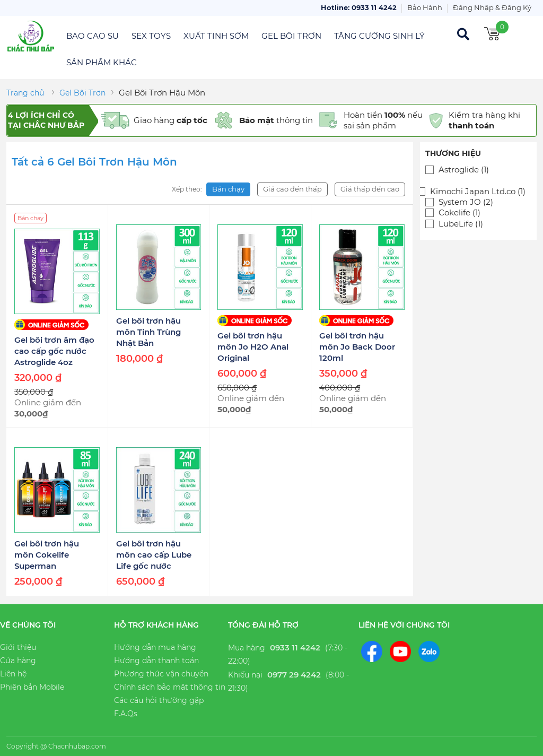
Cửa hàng (18, 661)
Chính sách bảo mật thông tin (170, 687)
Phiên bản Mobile (32, 687)
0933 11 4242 (295, 648)
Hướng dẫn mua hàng (155, 647)
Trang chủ (25, 93)
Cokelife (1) (459, 213)
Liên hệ (13, 674)
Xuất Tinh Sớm (216, 36)
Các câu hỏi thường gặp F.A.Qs (159, 707)
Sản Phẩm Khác (102, 62)
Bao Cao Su (93, 36)
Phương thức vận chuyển (161, 674)
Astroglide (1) (464, 170)
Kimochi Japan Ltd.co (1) (478, 192)
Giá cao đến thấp (292, 189)
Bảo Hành (425, 7)
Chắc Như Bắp (30, 36)
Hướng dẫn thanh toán (156, 661)
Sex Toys (151, 36)
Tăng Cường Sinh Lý (379, 36)
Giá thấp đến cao (370, 189)
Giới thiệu (18, 647)
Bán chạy (228, 189)
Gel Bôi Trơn (291, 36)
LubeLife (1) (461, 224)
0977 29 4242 (294, 675)
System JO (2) (466, 202)
